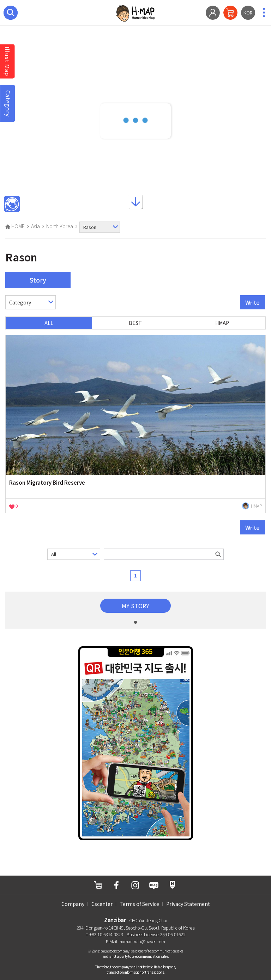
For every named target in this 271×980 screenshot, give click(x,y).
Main (12, 204)
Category (8, 103)
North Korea (60, 226)
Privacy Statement (188, 904)
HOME (15, 226)
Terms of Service (139, 904)
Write (252, 302)
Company (73, 904)
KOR (248, 13)
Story (38, 280)
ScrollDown (135, 201)
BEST (135, 323)
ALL (49, 323)
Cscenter (102, 904)
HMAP (222, 323)
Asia (35, 226)
